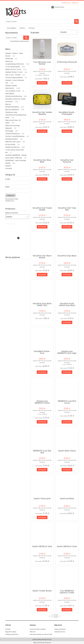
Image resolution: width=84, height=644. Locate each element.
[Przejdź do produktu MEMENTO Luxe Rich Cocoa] (67, 388)
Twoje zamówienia (60, 629)
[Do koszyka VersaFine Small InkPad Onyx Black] (67, 322)
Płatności (33, 632)
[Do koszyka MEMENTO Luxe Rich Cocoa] (67, 422)
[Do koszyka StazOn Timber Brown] (42, 610)
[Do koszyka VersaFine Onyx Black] (67, 275)
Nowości (8, 166)
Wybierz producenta (12, 213)
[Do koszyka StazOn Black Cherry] (67, 470)
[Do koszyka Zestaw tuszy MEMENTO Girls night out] (67, 372)
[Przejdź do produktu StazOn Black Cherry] (67, 438)
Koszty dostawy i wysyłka (38, 629)
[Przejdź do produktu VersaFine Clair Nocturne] (67, 147)
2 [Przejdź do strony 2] (56, 616)
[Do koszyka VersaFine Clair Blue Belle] (42, 179)
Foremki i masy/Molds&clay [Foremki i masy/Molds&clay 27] (15, 136)
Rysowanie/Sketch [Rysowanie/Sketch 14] (12, 139)
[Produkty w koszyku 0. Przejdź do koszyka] (58, 7)
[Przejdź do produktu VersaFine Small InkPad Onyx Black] (67, 291)
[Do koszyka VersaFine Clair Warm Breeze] (42, 275)
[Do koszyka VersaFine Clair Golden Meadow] (42, 131)
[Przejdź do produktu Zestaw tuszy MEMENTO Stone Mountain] (42, 388)
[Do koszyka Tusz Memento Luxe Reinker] (42, 83)
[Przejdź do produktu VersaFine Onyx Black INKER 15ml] (42, 291)
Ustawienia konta (60, 632)
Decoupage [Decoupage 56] (9, 131)
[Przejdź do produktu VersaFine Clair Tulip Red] (67, 195)
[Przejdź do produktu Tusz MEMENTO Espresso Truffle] (67, 578)
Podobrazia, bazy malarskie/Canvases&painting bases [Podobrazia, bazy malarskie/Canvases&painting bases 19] (16, 115)
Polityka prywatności (12, 634)
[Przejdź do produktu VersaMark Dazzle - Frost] (42, 338)
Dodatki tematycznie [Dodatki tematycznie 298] (12, 147)
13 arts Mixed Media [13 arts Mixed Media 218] (13, 67)
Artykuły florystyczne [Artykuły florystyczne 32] (13, 134)
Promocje (9, 168)
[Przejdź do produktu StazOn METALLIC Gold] (42, 534)
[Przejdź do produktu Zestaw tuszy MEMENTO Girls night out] (67, 338)
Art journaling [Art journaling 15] (10, 144)
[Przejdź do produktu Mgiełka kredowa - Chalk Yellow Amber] (17, 248)
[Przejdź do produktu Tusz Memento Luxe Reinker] (42, 49)
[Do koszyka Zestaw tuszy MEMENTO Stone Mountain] (42, 422)
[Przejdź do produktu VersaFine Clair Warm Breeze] (42, 243)
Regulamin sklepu (11, 632)
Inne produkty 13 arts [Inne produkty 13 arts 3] (13, 91)
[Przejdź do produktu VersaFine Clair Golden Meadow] (42, 99)
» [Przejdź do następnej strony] (60, 616)
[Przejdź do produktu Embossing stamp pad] (67, 49)
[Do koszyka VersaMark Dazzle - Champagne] (67, 131)
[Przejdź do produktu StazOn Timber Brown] (42, 578)
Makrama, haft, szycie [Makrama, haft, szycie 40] (13, 142)
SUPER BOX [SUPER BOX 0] (9, 59)
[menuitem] (12, 28)
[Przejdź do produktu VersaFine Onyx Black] (67, 243)
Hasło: (7, 187)
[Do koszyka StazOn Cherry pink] (42, 517)
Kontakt (8, 629)
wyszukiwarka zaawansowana (20, 41)
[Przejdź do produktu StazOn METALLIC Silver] (67, 534)
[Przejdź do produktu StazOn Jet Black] (67, 486)
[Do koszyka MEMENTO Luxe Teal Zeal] (42, 470)
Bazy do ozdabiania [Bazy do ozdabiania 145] (12, 110)
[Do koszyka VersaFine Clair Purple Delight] (42, 227)
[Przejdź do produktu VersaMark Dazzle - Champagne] (67, 99)
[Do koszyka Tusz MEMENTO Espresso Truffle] (67, 610)
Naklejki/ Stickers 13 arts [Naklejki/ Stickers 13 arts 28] (14, 72)
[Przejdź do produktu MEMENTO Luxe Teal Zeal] (42, 438)
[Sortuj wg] (69, 32)
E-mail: (8, 179)
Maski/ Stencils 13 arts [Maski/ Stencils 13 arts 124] (13, 69)
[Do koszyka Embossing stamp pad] (67, 83)
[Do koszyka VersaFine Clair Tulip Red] (67, 227)
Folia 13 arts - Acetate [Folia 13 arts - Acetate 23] (13, 75)
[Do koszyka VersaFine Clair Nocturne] (67, 179)
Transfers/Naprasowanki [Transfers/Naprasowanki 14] (14, 77)
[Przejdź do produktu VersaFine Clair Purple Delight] (42, 195)
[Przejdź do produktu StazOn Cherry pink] (42, 486)
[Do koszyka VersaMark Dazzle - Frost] (42, 372)
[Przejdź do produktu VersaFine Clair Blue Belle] (42, 147)
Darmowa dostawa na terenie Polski (41, 634)
